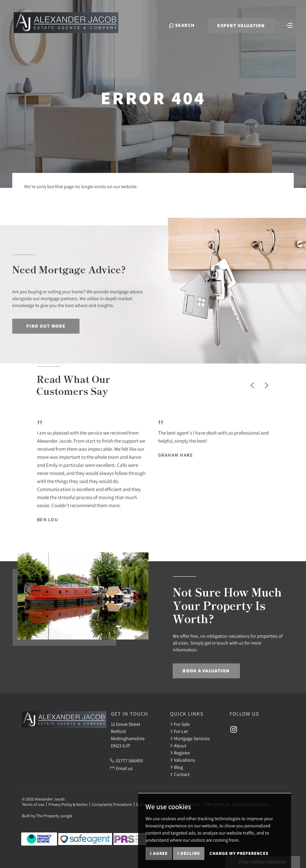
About (178, 746)
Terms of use (33, 804)
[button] (252, 385)
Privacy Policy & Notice (68, 804)
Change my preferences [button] (239, 853)
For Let (179, 731)
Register (180, 753)
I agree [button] (159, 853)
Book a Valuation (206, 671)
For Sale (180, 724)
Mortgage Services (190, 738)
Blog (176, 767)
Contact (180, 774)
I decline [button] (189, 853)
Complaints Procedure (112, 804)
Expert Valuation (241, 26)
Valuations (183, 760)
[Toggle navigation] (290, 25)
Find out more (46, 326)
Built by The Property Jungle (47, 816)
